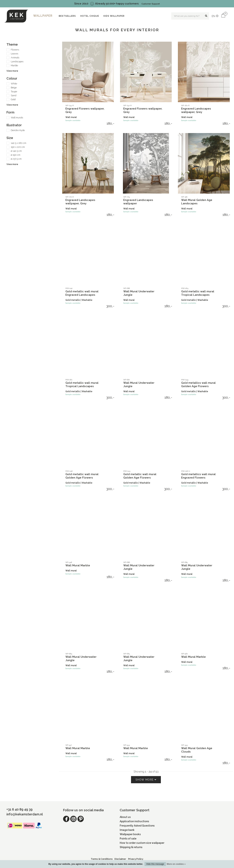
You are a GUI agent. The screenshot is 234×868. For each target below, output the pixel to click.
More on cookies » (176, 864)
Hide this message (155, 864)
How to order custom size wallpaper (142, 843)
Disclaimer (120, 859)
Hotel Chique (90, 16)
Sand (14, 95)
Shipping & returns (131, 847)
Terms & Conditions (102, 859)
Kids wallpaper (114, 16)
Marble (14, 65)
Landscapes (17, 61)
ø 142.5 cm (16, 151)
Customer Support (151, 4)
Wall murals (17, 118)
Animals (15, 58)
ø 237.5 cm (16, 159)
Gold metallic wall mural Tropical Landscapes (198, 293)
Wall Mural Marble (78, 565)
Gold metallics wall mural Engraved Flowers (198, 476)
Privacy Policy (136, 859)
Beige (14, 88)
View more (12, 71)
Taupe (14, 91)
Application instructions (134, 821)
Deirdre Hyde (18, 130)
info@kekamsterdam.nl (25, 814)
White (14, 84)
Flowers (15, 50)
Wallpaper (43, 16)
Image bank (127, 830)
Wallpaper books (130, 834)
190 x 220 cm (18, 147)
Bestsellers (67, 16)
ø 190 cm (16, 155)
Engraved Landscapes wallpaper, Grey (196, 110)
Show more (146, 780)
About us (125, 817)
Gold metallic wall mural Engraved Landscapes (82, 293)
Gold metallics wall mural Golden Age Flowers (198, 385)
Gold (13, 99)
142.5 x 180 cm (19, 143)
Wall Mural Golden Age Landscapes (197, 202)
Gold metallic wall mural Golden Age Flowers (82, 476)
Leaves (14, 54)
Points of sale (128, 839)
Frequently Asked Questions (137, 826)
